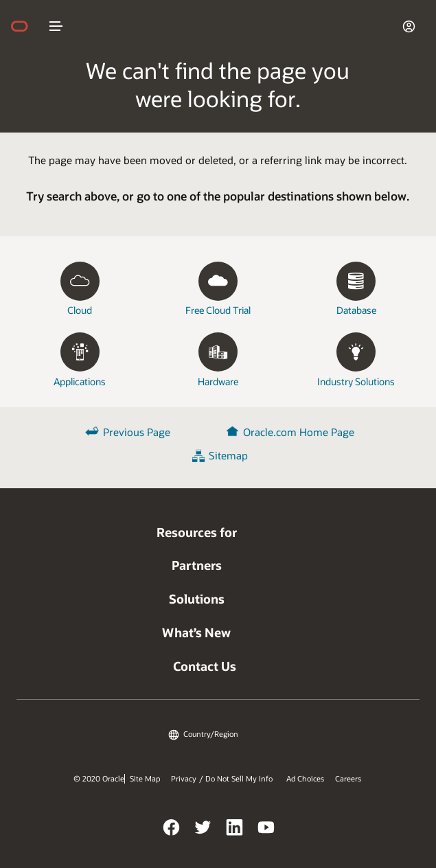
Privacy (184, 779)
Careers (348, 779)
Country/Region (211, 734)
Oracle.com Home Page (299, 432)
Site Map (145, 779)
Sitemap (228, 456)
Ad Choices (305, 779)
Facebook (172, 830)
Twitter (203, 830)
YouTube (266, 830)
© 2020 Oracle (99, 779)
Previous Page (137, 432)
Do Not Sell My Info (239, 779)
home (26, 26)
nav (56, 26)
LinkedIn (235, 830)
